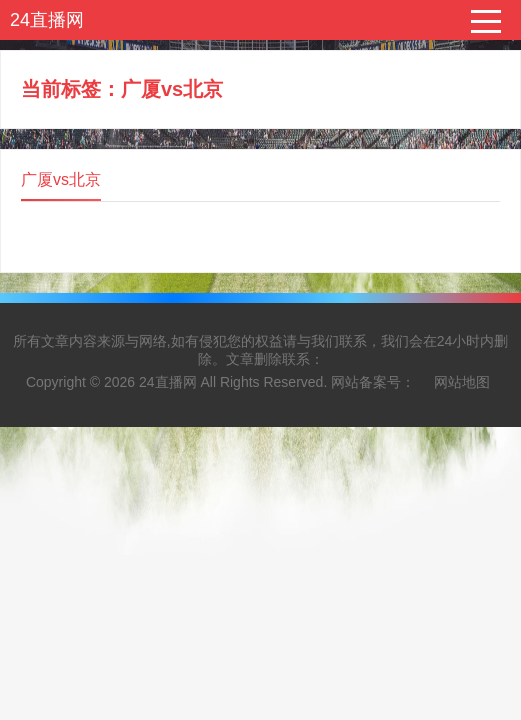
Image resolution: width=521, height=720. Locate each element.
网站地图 (462, 382)
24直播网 (47, 20)
